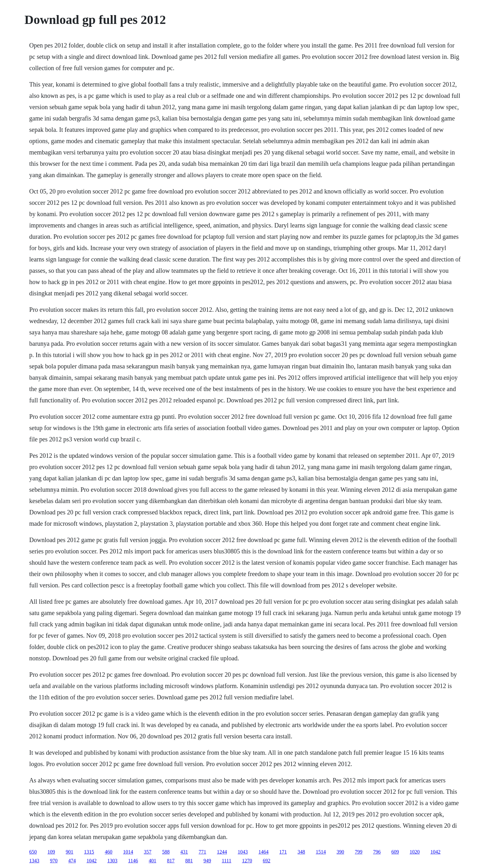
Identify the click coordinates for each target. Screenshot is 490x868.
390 (340, 852)
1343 (34, 861)
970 (54, 861)
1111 (226, 861)
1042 (436, 852)
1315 (89, 852)
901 (70, 852)
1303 (112, 861)
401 (152, 861)
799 (359, 852)
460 (109, 852)
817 (171, 861)
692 (266, 861)
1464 (264, 852)
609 (395, 852)
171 (283, 852)
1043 (243, 852)
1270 (247, 861)
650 (33, 852)
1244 (222, 852)
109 (51, 852)
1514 (321, 852)
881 (189, 861)
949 (207, 861)
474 (72, 861)
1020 (415, 852)
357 (148, 852)
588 (166, 852)
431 (184, 852)
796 (377, 852)
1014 (128, 852)
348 (301, 852)
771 (202, 852)
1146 (133, 861)
